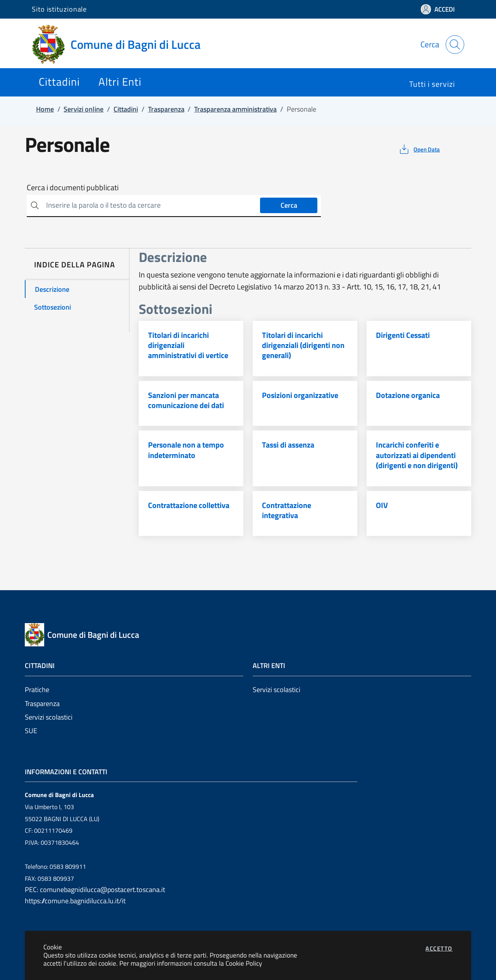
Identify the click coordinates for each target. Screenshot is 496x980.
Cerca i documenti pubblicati (73, 188)
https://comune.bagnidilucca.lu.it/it (75, 901)
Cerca (289, 205)
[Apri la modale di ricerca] (455, 45)
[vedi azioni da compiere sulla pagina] (419, 149)
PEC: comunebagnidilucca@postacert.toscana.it (95, 890)
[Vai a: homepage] (121, 45)
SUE (31, 731)
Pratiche (37, 690)
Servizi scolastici (49, 717)
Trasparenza (42, 704)
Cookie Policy (244, 963)
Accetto (439, 948)
